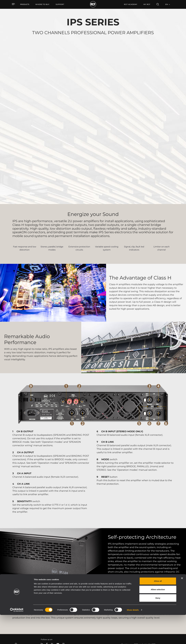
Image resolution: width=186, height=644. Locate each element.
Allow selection (158, 619)
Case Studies (102, 603)
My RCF (147, 4)
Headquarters (167, 603)
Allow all (158, 610)
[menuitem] (42, 4)
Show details (133, 639)
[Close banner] (182, 607)
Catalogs (73, 603)
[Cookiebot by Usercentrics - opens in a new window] (17, 639)
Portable (43, 603)
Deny (158, 627)
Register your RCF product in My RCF (138, 580)
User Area (129, 603)
